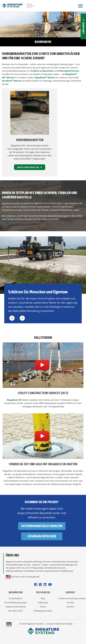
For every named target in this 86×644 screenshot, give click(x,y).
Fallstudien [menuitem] (43, 603)
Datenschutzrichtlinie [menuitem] (16, 607)
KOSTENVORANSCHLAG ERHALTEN (42, 526)
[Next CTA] (22, 318)
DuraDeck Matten (12, 81)
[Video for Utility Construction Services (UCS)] (43, 365)
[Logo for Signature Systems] (18, 5)
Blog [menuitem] (43, 598)
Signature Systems (35, 624)
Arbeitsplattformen (69, 71)
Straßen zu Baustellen (42, 71)
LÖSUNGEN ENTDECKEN (42, 536)
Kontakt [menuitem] (70, 603)
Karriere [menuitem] (70, 607)
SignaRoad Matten (45, 78)
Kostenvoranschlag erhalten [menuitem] (70, 598)
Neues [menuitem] (43, 607)
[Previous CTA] (12, 318)
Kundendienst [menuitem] (16, 598)
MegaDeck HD (14, 400)
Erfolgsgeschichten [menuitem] (43, 611)
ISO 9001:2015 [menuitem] (16, 611)
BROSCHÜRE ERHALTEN (30, 167)
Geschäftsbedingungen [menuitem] (16, 603)
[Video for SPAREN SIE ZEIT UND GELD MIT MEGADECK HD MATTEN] (43, 436)
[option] (43, 280)
